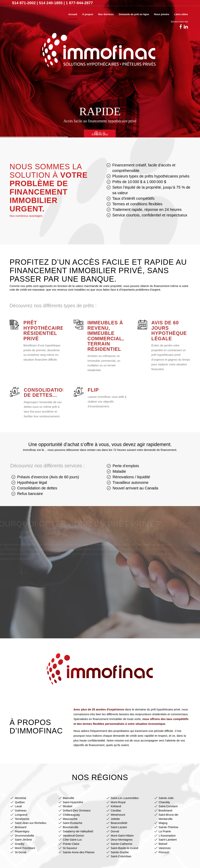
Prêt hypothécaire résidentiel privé (40, 331)
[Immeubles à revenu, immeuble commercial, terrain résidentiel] (74, 325)
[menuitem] (73, 14)
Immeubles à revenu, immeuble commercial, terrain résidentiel (101, 336)
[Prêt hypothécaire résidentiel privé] (11, 325)
